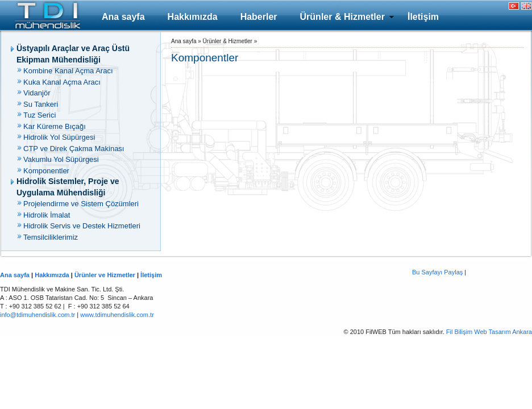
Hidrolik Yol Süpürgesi (59, 137)
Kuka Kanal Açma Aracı (62, 82)
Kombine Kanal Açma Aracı (68, 71)
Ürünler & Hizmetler (342, 17)
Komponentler (46, 171)
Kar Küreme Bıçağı (55, 126)
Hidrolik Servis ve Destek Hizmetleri (82, 226)
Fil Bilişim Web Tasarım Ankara (489, 332)
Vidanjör (37, 93)
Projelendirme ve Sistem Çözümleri (81, 204)
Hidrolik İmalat (47, 215)
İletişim (423, 17)
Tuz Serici (40, 115)
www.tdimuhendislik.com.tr (117, 315)
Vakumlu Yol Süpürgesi (61, 159)
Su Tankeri (41, 104)
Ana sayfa (123, 17)
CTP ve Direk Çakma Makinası (74, 149)
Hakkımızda (193, 17)
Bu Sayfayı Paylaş (437, 272)
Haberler (259, 17)
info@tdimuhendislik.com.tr (38, 315)
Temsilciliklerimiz (51, 237)
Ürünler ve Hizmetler (105, 275)
